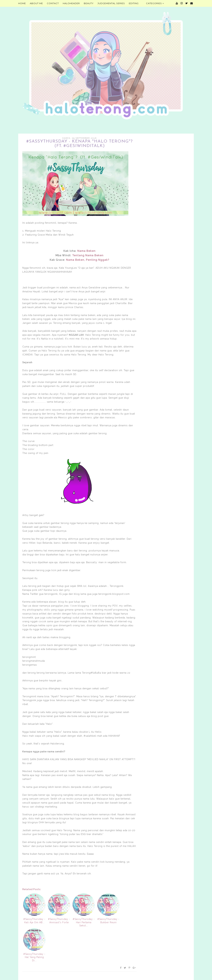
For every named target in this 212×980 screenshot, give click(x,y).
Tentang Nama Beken (88, 255)
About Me (36, 3)
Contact (53, 3)
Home (22, 3)
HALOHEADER (71, 3)
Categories (155, 3)
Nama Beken (86, 251)
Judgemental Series (111, 3)
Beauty (89, 3)
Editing (134, 3)
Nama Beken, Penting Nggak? (88, 260)
